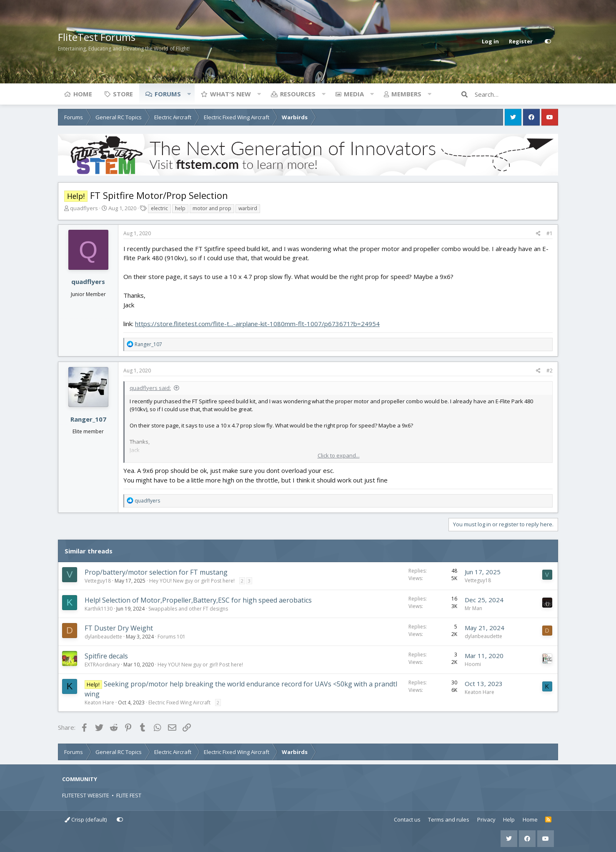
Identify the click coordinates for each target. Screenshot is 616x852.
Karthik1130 (99, 609)
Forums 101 (172, 637)
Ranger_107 (88, 419)
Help (509, 819)
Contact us (407, 819)
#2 (550, 371)
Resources (298, 94)
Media (354, 94)
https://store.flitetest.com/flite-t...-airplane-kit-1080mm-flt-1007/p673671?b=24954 (257, 324)
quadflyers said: (150, 388)
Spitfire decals (106, 656)
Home (83, 94)
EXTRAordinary (102, 665)
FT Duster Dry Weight (119, 628)
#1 (550, 233)
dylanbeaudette (103, 637)
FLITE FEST (129, 795)
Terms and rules (449, 819)
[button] (189, 94)
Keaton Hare (99, 702)
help (180, 208)
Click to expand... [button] (339, 455)
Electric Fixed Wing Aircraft (179, 702)
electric (159, 208)
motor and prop (212, 208)
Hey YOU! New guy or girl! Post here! (192, 581)
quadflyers (84, 208)
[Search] (516, 94)
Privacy (486, 819)
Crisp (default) (86, 819)
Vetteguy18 (98, 581)
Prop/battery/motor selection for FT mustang (156, 572)
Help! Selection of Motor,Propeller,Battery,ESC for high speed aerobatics (198, 600)
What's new (230, 94)
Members (406, 94)
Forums (168, 94)
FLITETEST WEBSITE (86, 795)
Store (123, 94)
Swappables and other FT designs (188, 609)
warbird (248, 208)
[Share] (538, 234)
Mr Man (473, 608)
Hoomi (473, 664)
